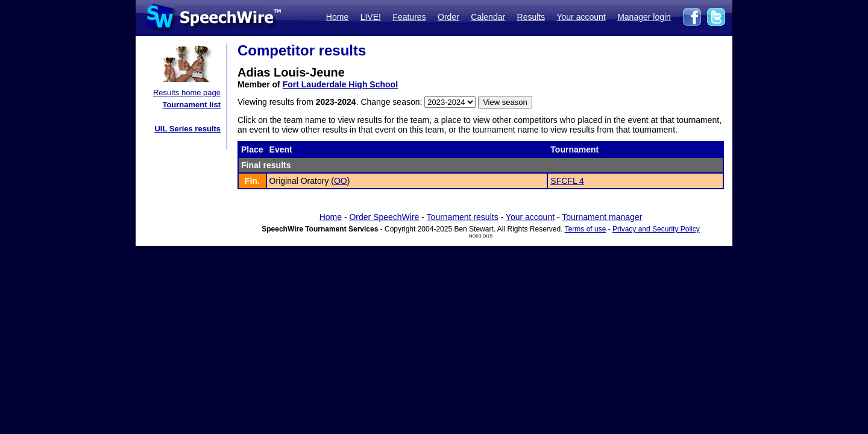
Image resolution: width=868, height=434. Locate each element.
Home (337, 17)
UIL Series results (187, 129)
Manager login (644, 17)
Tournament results (463, 217)
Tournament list (191, 105)
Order (448, 17)
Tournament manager (602, 217)
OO (341, 181)
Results (531, 17)
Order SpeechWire (384, 217)
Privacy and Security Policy (656, 229)
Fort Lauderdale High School (340, 84)
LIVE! (371, 17)
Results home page (187, 93)
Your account (581, 17)
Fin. (252, 181)
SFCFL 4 (567, 181)
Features (409, 17)
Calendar (488, 17)
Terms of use (586, 229)
